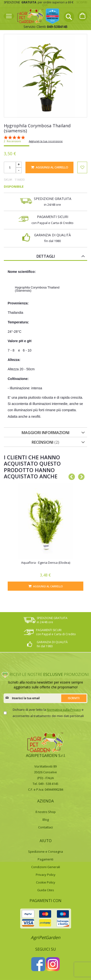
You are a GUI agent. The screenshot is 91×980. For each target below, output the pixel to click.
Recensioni (45, 442)
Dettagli (46, 256)
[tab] (45, 256)
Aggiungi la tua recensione (46, 141)
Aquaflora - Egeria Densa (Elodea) (46, 563)
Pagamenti (45, 859)
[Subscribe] (74, 698)
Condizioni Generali (46, 867)
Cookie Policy (46, 882)
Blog (46, 820)
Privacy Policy (46, 875)
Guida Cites (46, 890)
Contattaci (45, 827)
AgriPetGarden (45, 937)
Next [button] (80, 476)
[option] (45, 537)
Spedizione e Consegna (45, 852)
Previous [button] (70, 476)
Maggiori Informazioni (45, 433)
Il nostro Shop (46, 812)
